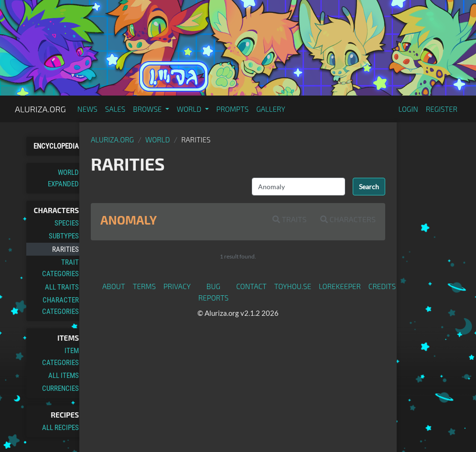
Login (408, 109)
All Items (64, 376)
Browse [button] (148, 109)
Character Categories (60, 306)
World (158, 140)
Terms (144, 286)
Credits (382, 286)
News (87, 109)
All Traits (62, 287)
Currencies (60, 388)
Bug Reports (213, 292)
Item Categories (60, 356)
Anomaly (129, 220)
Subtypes (64, 236)
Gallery (271, 109)
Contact (251, 286)
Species (67, 223)
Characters (348, 219)
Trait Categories (60, 268)
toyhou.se (293, 286)
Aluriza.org (40, 109)
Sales (115, 109)
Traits (289, 219)
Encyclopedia (56, 146)
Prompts (233, 109)
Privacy (177, 286)
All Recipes (60, 428)
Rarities (65, 249)
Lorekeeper (340, 286)
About (114, 286)
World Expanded (63, 178)
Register (442, 109)
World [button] (190, 109)
